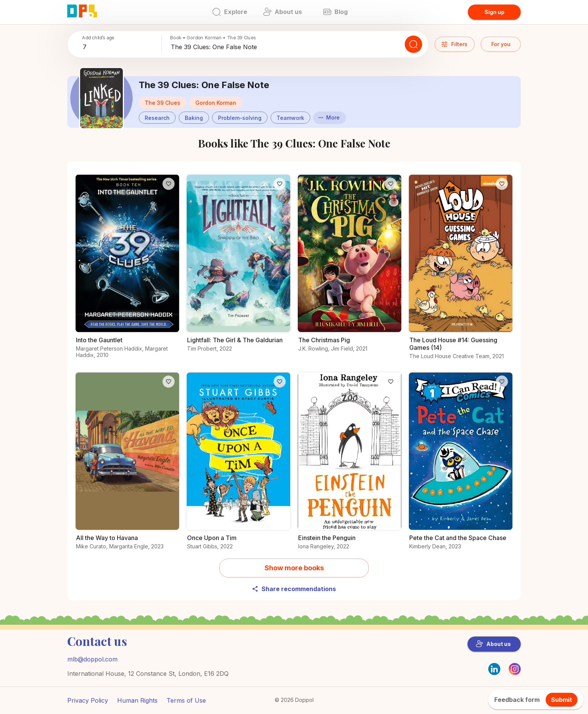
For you (501, 44)
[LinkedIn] (494, 669)
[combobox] (121, 47)
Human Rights (137, 700)
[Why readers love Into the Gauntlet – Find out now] (127, 270)
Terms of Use (186, 700)
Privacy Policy (88, 700)
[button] (216, 102)
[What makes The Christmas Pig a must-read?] (350, 267)
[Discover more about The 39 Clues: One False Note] (101, 98)
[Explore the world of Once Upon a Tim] (238, 465)
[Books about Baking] (194, 117)
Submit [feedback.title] (562, 700)
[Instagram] (515, 673)
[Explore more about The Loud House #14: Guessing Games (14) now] (461, 271)
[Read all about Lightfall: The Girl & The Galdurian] (238, 267)
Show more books (294, 568)
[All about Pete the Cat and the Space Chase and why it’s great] (461, 465)
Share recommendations (294, 589)
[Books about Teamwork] (290, 117)
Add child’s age (98, 38)
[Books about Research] (157, 117)
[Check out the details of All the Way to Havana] (127, 465)
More (329, 117)
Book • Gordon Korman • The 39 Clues (213, 38)
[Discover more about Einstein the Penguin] (350, 465)
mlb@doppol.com (92, 659)
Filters (454, 44)
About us (493, 644)
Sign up (494, 12)
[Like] (169, 184)
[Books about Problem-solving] (240, 117)
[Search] (413, 44)
